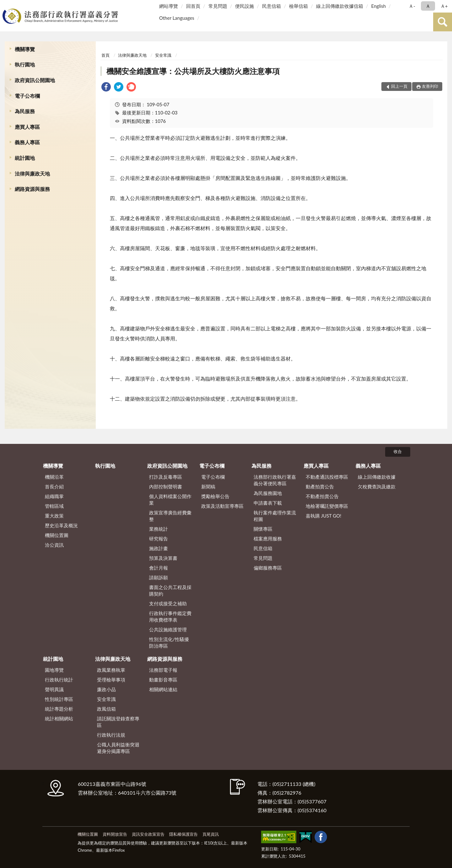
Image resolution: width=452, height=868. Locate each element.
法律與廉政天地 (32, 174)
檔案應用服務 (268, 539)
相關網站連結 (163, 689)
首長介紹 (54, 487)
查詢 (443, 22)
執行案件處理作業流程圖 (275, 516)
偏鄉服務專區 (268, 568)
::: (6, 5)
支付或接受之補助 (168, 603)
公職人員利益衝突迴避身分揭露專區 (118, 748)
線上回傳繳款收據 (377, 477)
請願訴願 (159, 577)
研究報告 (159, 539)
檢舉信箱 (299, 6)
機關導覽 (25, 49)
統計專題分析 (59, 709)
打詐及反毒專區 (166, 477)
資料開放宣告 (115, 834)
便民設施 (245, 6)
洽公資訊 (54, 545)
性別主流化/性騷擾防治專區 (169, 642)
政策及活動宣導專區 (222, 506)
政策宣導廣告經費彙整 (170, 516)
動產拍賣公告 (320, 487)
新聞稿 (208, 487)
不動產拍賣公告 (322, 496)
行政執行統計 (59, 680)
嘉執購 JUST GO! (324, 516)
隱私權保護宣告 (183, 834)
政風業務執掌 (111, 670)
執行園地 (25, 64)
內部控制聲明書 (166, 487)
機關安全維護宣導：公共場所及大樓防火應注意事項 (193, 71)
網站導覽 (169, 6)
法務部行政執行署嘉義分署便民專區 (275, 480)
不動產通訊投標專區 (327, 477)
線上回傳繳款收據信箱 (340, 6)
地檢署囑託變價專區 (327, 506)
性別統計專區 (59, 699)
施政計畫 (159, 548)
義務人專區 (27, 142)
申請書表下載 (268, 503)
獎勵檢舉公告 (215, 496)
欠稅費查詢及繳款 (377, 487)
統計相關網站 (59, 718)
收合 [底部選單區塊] (398, 451)
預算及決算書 (163, 558)
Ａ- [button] (412, 6)
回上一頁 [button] (399, 86)
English (378, 6)
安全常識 (163, 55)
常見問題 (218, 6)
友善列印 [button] (430, 86)
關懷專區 (263, 529)
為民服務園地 (268, 493)
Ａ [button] (428, 6)
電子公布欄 (27, 96)
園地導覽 (54, 670)
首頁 (105, 55)
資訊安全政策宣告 (148, 834)
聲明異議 (54, 689)
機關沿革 (54, 477)
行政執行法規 (111, 735)
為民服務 (25, 111)
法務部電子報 (163, 670)
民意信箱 (272, 6)
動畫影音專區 (163, 680)
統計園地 (25, 158)
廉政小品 (106, 689)
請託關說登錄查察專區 (118, 722)
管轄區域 (54, 506)
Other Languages (177, 18)
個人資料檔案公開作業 (170, 500)
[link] (106, 88)
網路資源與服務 (32, 189)
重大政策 (54, 516)
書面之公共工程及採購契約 (170, 590)
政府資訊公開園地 (35, 80)
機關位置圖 (57, 535)
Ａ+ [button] (444, 6)
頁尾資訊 (211, 834)
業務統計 (159, 529)
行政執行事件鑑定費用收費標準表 (170, 616)
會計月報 (159, 568)
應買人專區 (27, 127)
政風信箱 (106, 709)
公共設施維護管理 (168, 629)
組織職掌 (54, 496)
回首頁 (193, 6)
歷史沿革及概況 (61, 525)
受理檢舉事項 (111, 680)
